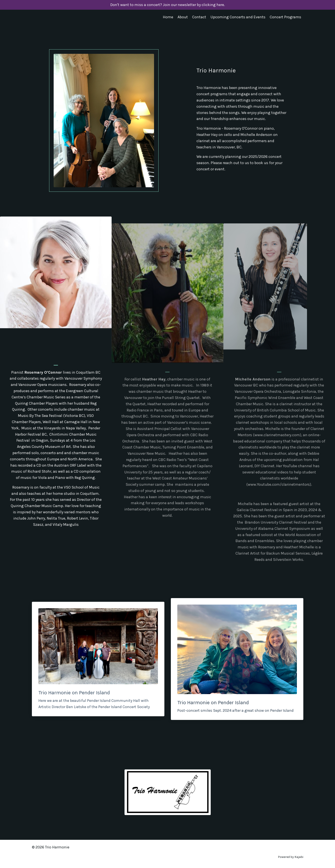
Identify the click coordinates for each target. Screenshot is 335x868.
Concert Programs (285, 17)
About (183, 17)
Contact (199, 17)
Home (168, 17)
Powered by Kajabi (291, 857)
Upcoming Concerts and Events (238, 17)
